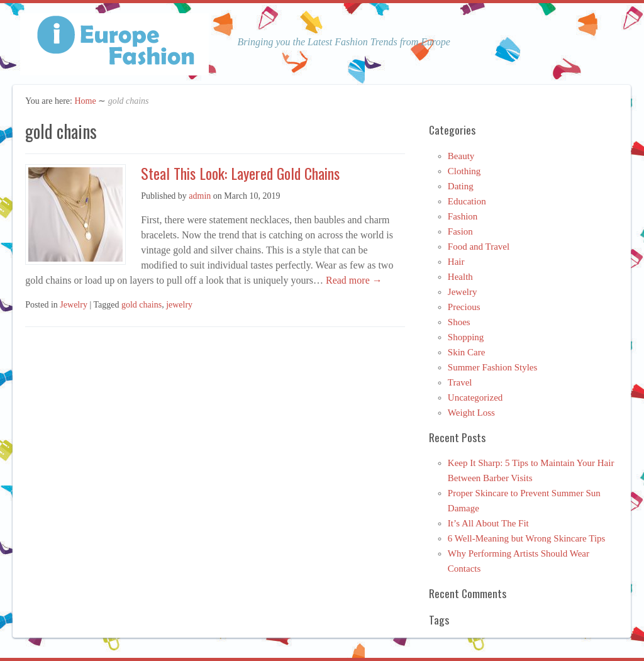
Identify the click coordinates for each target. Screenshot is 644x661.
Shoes (459, 322)
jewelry (179, 305)
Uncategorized (475, 397)
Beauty (461, 156)
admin (200, 196)
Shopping (466, 337)
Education (467, 201)
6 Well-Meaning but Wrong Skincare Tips (527, 538)
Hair (456, 262)
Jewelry (74, 305)
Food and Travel (479, 247)
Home (85, 101)
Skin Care (467, 352)
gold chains (142, 305)
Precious (464, 307)
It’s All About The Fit (488, 523)
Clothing (464, 171)
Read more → (353, 280)
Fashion (463, 216)
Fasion (460, 231)
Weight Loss (471, 413)
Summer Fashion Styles (493, 367)
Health (460, 277)
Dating (461, 186)
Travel (460, 382)
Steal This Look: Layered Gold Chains (240, 173)
